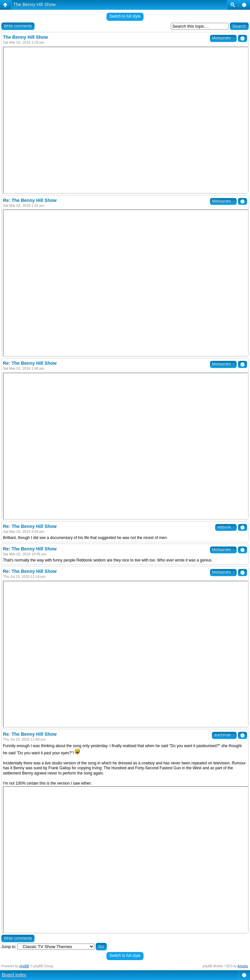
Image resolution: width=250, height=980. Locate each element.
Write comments (18, 26)
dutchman (224, 735)
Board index (14, 975)
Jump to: (9, 947)
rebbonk (226, 527)
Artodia (243, 966)
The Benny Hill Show (35, 5)
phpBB (24, 966)
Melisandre (223, 38)
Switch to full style (125, 16)
